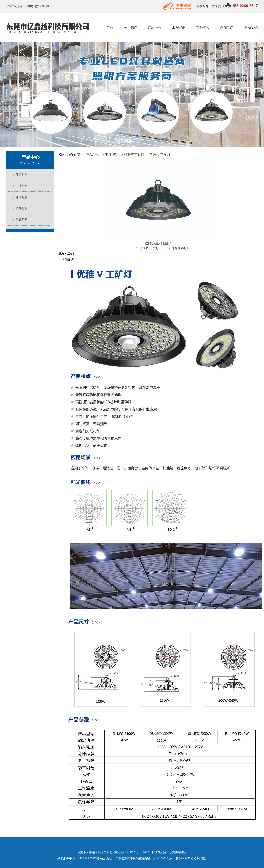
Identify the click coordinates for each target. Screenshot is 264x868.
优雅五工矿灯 (134, 155)
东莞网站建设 (178, 852)
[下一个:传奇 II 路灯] (174, 248)
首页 (110, 28)
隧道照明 (22, 197)
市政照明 (22, 209)
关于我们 (131, 28)
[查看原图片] (153, 243)
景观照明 (22, 220)
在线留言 (203, 6)
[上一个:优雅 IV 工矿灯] (144, 248)
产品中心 (155, 28)
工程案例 (179, 28)
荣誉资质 (203, 28)
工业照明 (22, 186)
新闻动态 (227, 28)
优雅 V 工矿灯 (160, 155)
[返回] (167, 243)
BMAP (133, 852)
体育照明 (22, 175)
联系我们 (218, 6)
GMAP (147, 852)
